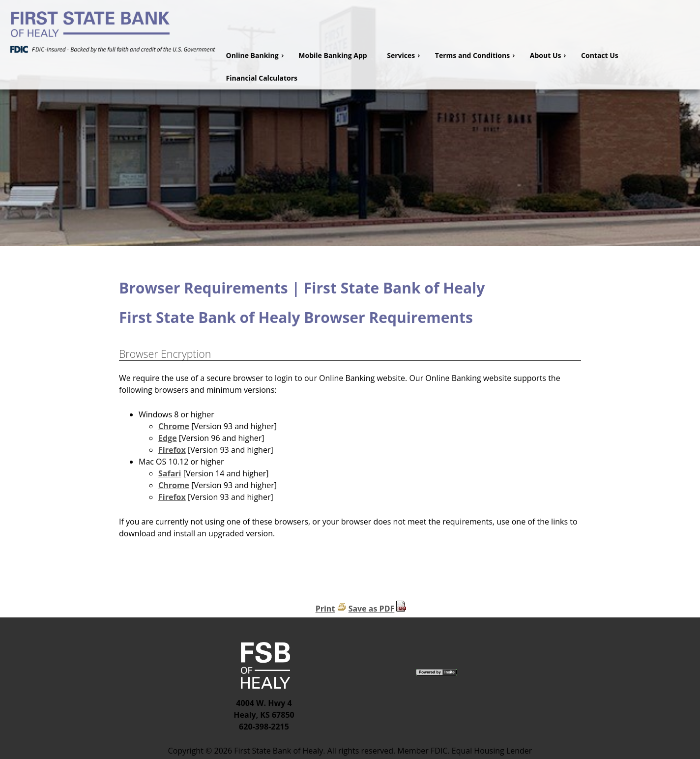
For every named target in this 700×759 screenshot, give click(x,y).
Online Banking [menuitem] (256, 55)
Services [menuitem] (405, 55)
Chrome (174, 426)
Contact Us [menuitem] (600, 55)
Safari (170, 473)
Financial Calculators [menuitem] (262, 78)
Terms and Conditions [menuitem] (476, 55)
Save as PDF (372, 609)
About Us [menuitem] (549, 55)
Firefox (172, 450)
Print (325, 609)
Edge (168, 438)
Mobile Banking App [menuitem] (333, 55)
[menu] (459, 67)
